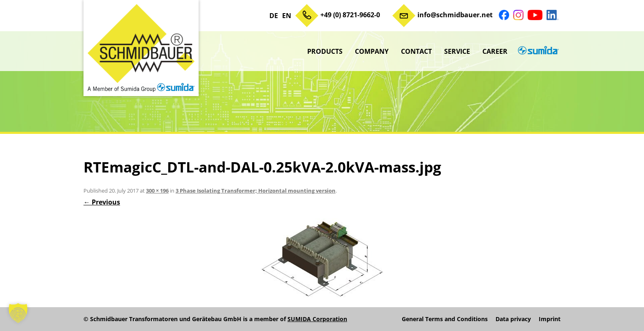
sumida (537, 51)
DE (274, 16)
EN (287, 16)
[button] (18, 313)
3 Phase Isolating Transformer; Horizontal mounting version (256, 191)
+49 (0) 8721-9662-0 (350, 15)
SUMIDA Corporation (317, 319)
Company (372, 51)
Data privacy (513, 319)
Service (457, 51)
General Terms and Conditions (445, 319)
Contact (416, 51)
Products (325, 51)
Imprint (550, 319)
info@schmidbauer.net (455, 15)
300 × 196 (157, 191)
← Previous (102, 202)
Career (495, 51)
